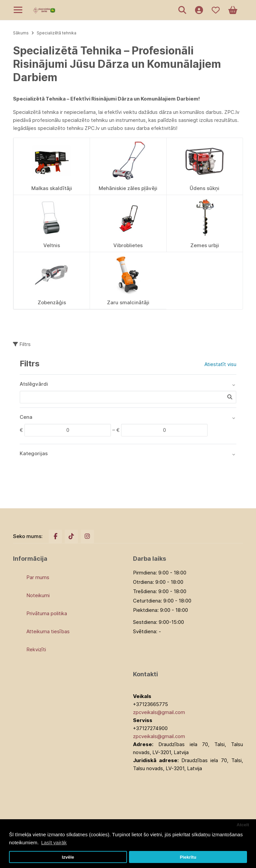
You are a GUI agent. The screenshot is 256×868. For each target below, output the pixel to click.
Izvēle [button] (68, 857)
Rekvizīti (36, 649)
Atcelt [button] (243, 825)
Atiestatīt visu (220, 364)
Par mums (38, 577)
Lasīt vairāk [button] (54, 842)
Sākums (21, 33)
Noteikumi (38, 595)
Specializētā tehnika (56, 33)
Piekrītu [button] (188, 857)
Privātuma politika (47, 613)
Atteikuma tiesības (48, 631)
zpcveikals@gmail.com (159, 712)
